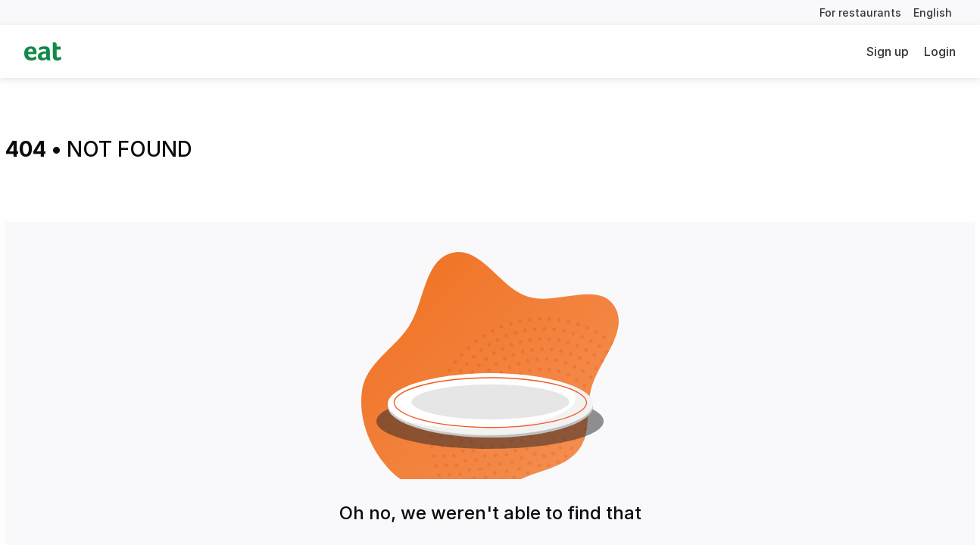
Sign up (888, 51)
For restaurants (860, 12)
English (933, 12)
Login (940, 51)
